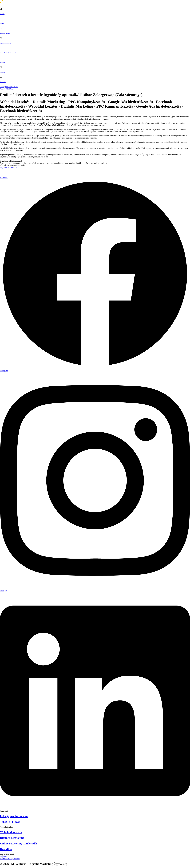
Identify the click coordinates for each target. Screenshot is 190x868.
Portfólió (2, 72)
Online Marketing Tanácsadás (8, 53)
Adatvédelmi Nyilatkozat (10, 859)
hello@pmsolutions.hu (9, 87)
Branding (3, 62)
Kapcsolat (3, 82)
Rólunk (2, 24)
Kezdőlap (3, 14)
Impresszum (5, 857)
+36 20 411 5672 (7, 89)
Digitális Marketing (5, 43)
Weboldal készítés (5, 33)
